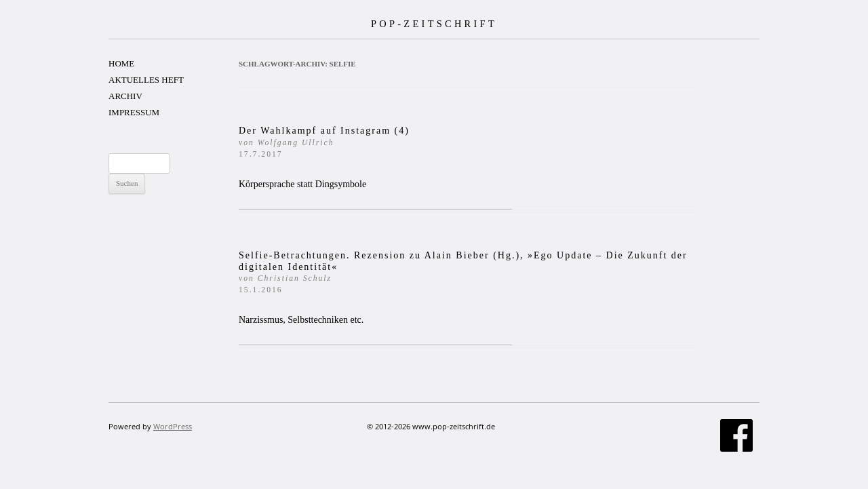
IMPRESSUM (134, 112)
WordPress (173, 426)
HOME (121, 63)
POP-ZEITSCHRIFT (434, 24)
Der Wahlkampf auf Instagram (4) (324, 142)
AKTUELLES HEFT (146, 80)
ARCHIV (125, 96)
